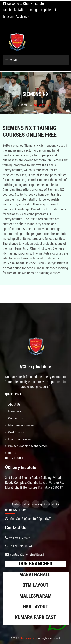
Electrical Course (18, 439)
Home (24, 105)
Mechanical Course (20, 425)
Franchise (13, 411)
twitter (22, 10)
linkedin (8, 16)
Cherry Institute (28, 638)
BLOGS (11, 453)
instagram (35, 10)
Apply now (23, 16)
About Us (13, 404)
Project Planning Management (27, 446)
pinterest (50, 10)
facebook (9, 10)
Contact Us (14, 418)
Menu (11, 60)
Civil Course (15, 432)
